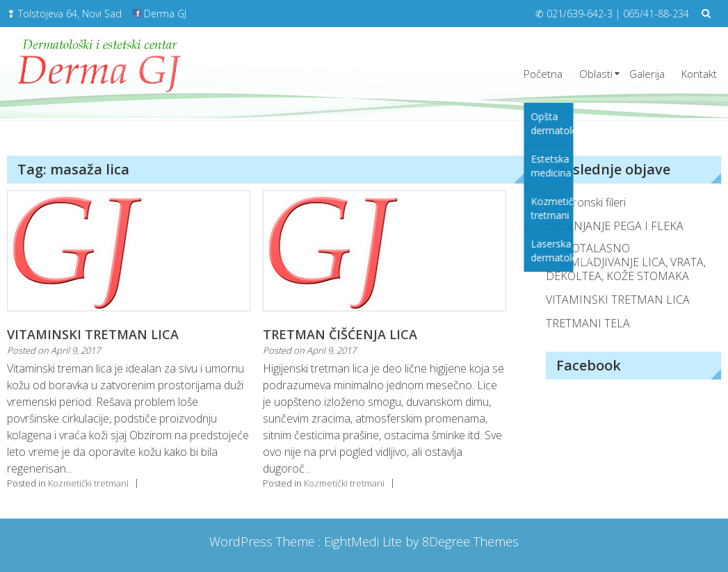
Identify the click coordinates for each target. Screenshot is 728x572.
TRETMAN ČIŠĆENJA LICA (340, 334)
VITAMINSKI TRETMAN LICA (93, 334)
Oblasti (596, 74)
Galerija (647, 74)
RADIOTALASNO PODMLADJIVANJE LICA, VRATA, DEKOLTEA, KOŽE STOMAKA (626, 262)
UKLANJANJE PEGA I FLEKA (615, 226)
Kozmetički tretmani (88, 483)
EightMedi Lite (365, 541)
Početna (543, 74)
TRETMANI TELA (588, 323)
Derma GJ (160, 14)
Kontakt (699, 74)
